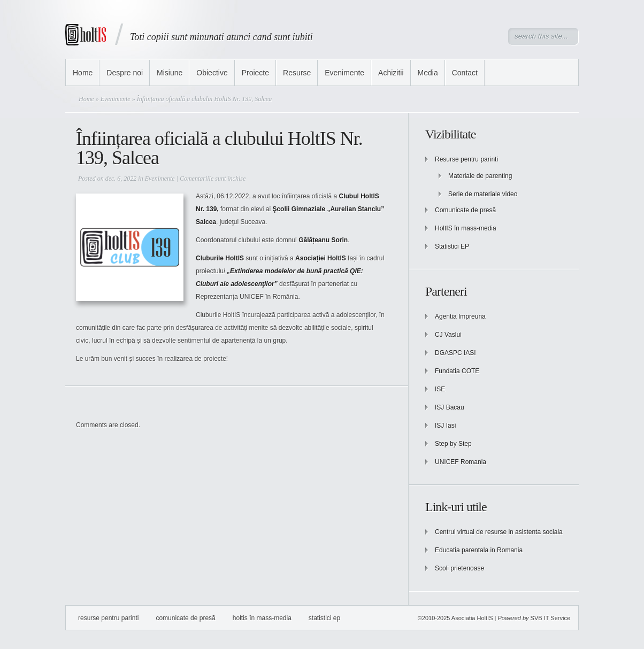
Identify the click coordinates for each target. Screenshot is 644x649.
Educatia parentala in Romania (479, 550)
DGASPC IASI (455, 353)
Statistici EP (452, 246)
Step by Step (453, 444)
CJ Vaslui (448, 335)
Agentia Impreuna (460, 316)
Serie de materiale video (483, 194)
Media (428, 73)
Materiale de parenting (480, 176)
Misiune (170, 73)
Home (83, 73)
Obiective (212, 73)
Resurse (297, 73)
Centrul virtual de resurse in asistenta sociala (499, 532)
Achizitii (391, 73)
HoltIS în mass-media (466, 228)
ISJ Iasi (445, 426)
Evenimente (344, 73)
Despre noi (125, 73)
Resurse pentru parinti (466, 159)
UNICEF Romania (461, 462)
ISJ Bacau (450, 407)
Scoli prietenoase (459, 568)
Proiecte (255, 73)
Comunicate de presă (465, 210)
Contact (465, 73)
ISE (440, 389)
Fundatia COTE (457, 371)
